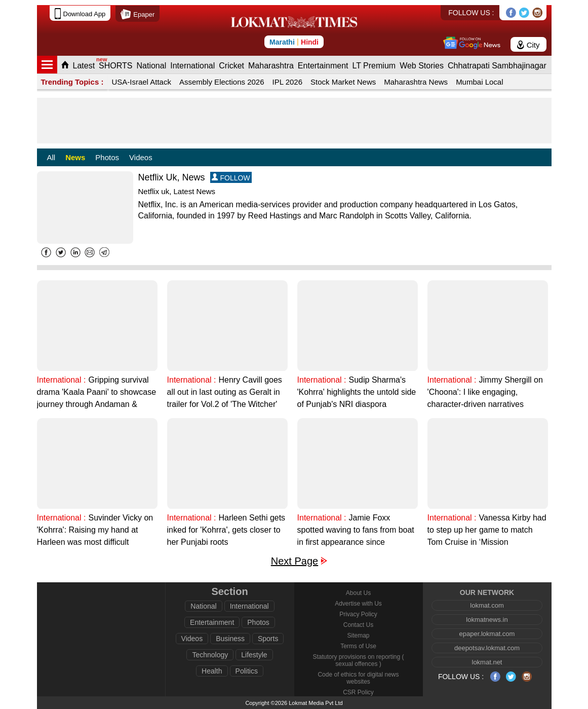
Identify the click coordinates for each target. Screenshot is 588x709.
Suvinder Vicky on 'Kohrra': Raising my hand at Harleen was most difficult (95, 530)
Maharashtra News (416, 82)
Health (212, 671)
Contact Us (358, 625)
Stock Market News (343, 82)
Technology (210, 655)
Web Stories (422, 66)
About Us (358, 593)
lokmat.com (487, 605)
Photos (107, 157)
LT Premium (374, 66)
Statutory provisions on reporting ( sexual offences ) (358, 660)
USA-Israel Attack (141, 82)
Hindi (310, 42)
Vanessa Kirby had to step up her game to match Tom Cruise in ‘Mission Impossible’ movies (487, 531)
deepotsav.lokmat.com (487, 648)
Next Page (295, 561)
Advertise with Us (358, 604)
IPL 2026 (288, 82)
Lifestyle (254, 655)
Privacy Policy (358, 614)
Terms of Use (358, 646)
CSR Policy (358, 692)
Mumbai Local (479, 82)
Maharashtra (271, 66)
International (192, 66)
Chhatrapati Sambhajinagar (497, 66)
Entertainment (323, 66)
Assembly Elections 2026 (222, 82)
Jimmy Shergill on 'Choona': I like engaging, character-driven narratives (485, 392)
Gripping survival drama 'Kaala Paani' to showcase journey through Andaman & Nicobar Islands (97, 393)
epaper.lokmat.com (487, 634)
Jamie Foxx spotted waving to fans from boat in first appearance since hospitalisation (356, 531)
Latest (84, 66)
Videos (141, 157)
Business (230, 639)
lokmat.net (487, 662)
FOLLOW (231, 178)
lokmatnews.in (487, 620)
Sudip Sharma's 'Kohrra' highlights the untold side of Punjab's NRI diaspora (357, 392)
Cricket (231, 66)
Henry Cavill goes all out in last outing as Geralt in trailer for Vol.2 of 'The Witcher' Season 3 (225, 393)
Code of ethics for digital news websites (358, 678)
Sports (268, 639)
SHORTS (115, 66)
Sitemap (358, 636)
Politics (247, 671)
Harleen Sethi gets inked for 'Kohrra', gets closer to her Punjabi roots (226, 530)
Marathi (282, 42)
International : (62, 380)
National (151, 66)
